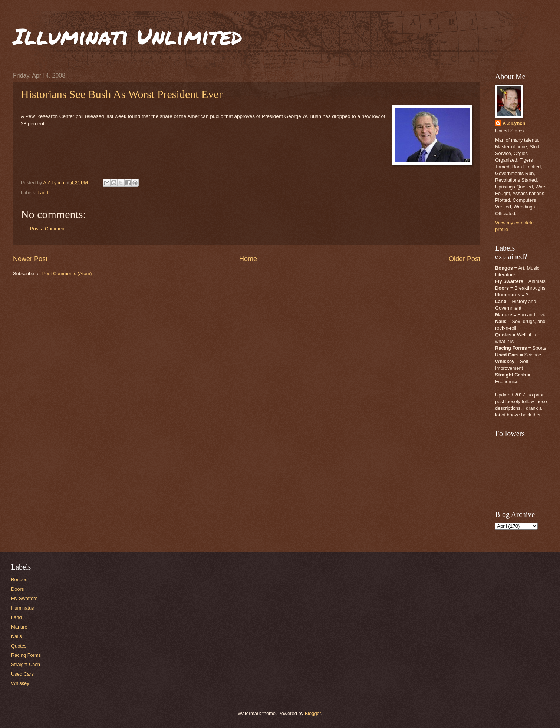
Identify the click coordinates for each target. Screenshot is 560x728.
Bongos (19, 579)
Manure (19, 627)
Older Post (465, 259)
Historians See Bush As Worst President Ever (122, 94)
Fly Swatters (24, 598)
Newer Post (30, 259)
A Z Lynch (514, 123)
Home (248, 259)
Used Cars (22, 674)
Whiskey (20, 683)
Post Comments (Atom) (67, 274)
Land (43, 193)
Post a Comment (48, 229)
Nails (17, 636)
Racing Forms (26, 655)
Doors (17, 589)
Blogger (313, 713)
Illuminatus (23, 608)
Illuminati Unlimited (128, 36)
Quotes (19, 646)
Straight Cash (26, 664)
